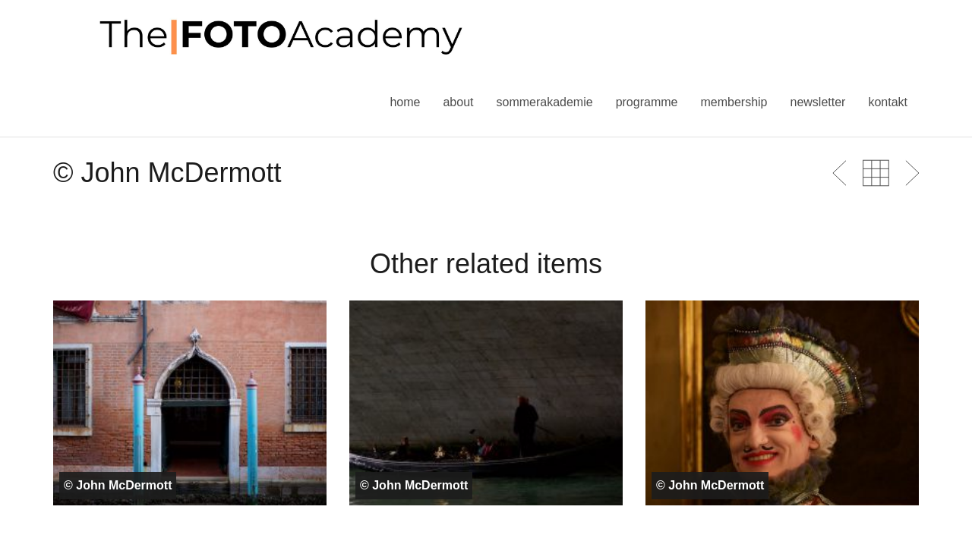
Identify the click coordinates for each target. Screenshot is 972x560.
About (458, 102)
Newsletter (817, 102)
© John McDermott (118, 485)
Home (405, 102)
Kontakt (888, 102)
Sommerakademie (544, 102)
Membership (734, 102)
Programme (647, 102)
